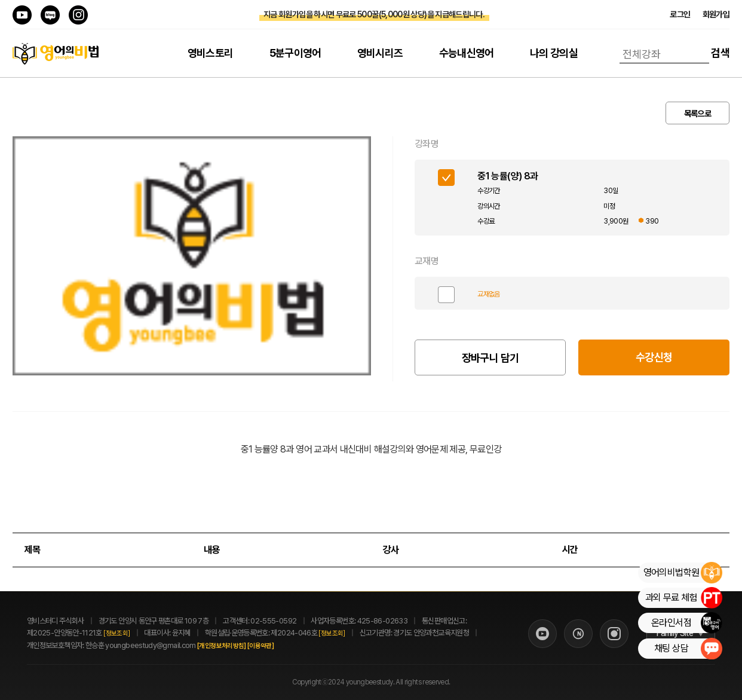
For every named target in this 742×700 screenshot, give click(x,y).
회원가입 (716, 14)
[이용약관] (274, 646)
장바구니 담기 (490, 358)
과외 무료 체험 (683, 598)
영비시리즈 (380, 53)
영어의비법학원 (683, 573)
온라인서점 (686, 623)
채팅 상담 (688, 649)
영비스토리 (211, 53)
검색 (720, 53)
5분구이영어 (295, 53)
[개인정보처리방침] (235, 646)
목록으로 (697, 114)
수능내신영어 (467, 53)
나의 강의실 (554, 53)
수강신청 (654, 357)
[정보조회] (116, 633)
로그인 (680, 14)
